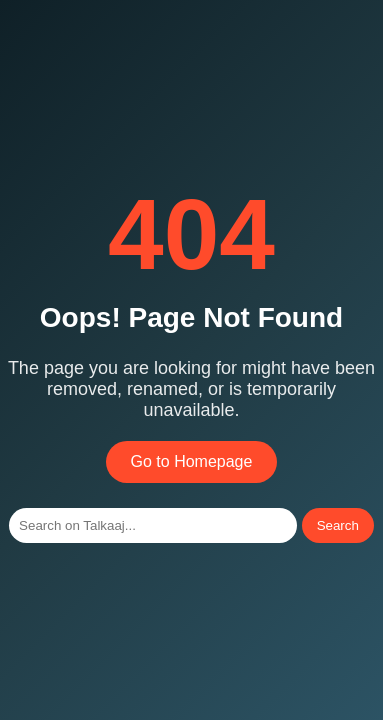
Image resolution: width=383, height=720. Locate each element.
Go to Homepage (192, 461)
